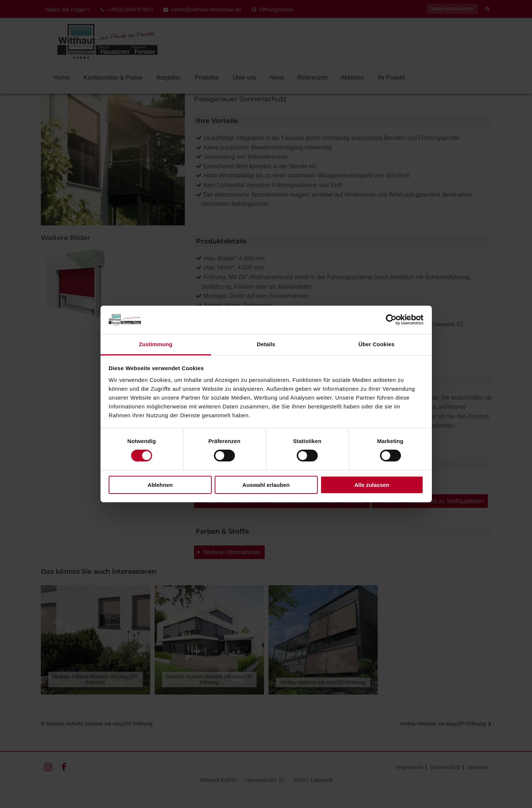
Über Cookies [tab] (377, 344)
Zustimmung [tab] (156, 344)
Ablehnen (160, 485)
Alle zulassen (372, 485)
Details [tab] (266, 344)
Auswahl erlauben (266, 485)
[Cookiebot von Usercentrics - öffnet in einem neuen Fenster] (391, 320)
